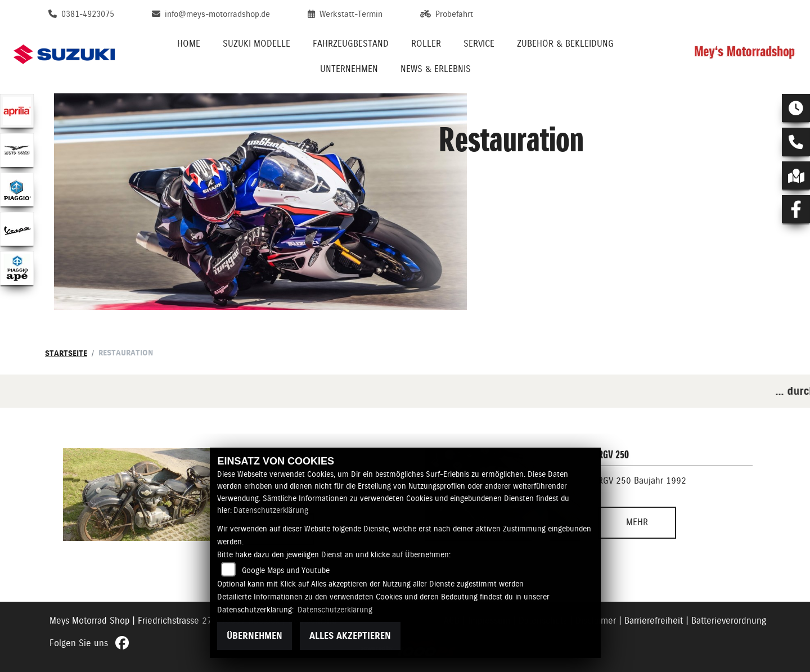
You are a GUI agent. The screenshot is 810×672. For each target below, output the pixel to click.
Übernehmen (255, 636)
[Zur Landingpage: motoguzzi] (17, 150)
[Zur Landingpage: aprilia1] (17, 111)
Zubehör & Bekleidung (565, 44)
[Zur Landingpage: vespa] (17, 229)
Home (189, 44)
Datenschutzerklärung (271, 510)
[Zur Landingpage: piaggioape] (17, 268)
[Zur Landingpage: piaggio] (17, 190)
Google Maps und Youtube (286, 570)
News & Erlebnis (436, 69)
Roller (426, 44)
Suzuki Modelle (256, 44)
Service (479, 44)
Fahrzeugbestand (351, 44)
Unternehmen (349, 69)
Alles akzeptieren (350, 636)
